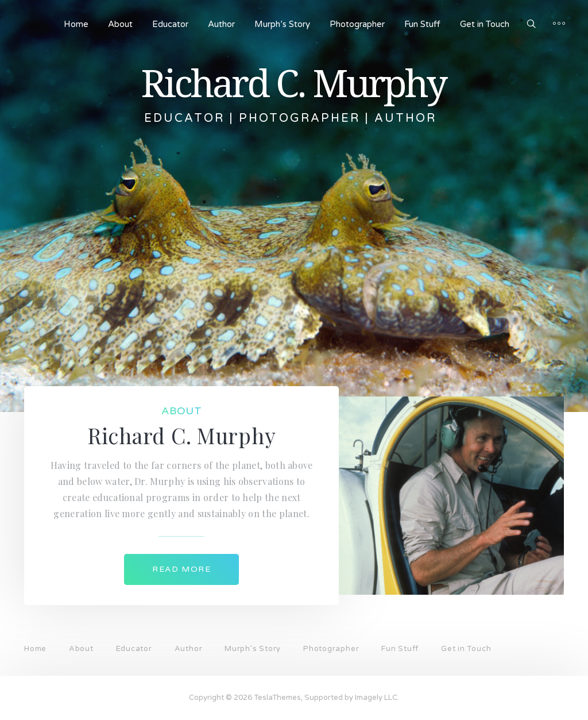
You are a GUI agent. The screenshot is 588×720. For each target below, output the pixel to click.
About (120, 24)
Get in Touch (485, 24)
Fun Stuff (422, 24)
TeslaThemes (277, 698)
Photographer (357, 24)
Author (221, 24)
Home (76, 24)
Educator (170, 24)
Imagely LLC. (377, 698)
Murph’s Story (282, 24)
